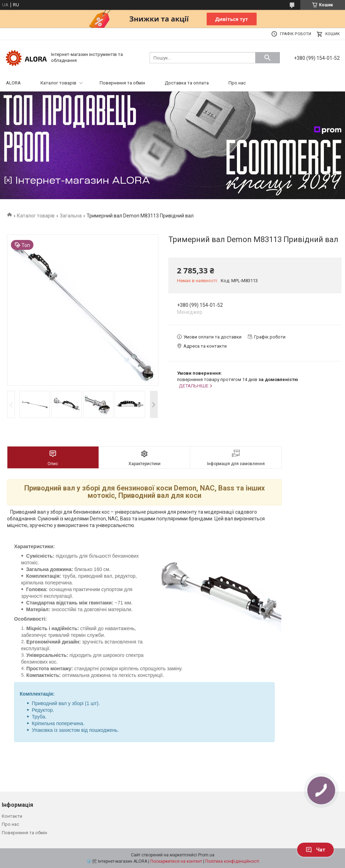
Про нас (237, 83)
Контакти (12, 816)
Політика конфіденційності (232, 861)
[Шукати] (268, 58)
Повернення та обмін (122, 83)
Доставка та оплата (187, 83)
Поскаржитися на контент (176, 861)
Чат (315, 850)
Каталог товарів (58, 83)
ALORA (13, 83)
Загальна (71, 216)
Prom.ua (206, 855)
